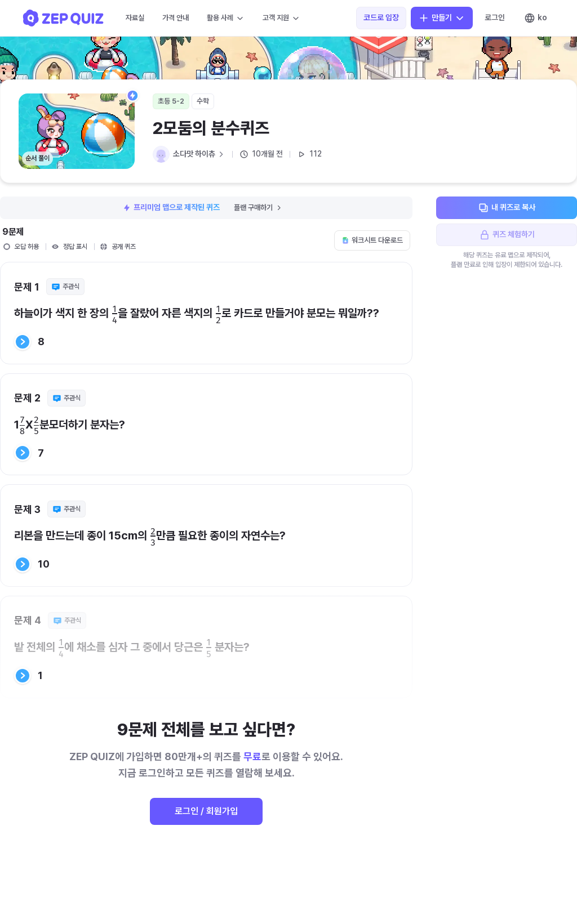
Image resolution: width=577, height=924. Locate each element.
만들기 (442, 18)
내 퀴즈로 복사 (507, 208)
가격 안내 (176, 18)
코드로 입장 (381, 17)
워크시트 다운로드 (372, 240)
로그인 (495, 17)
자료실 (135, 18)
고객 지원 (281, 18)
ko (536, 18)
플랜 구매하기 (258, 207)
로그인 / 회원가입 (206, 811)
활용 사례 (226, 18)
